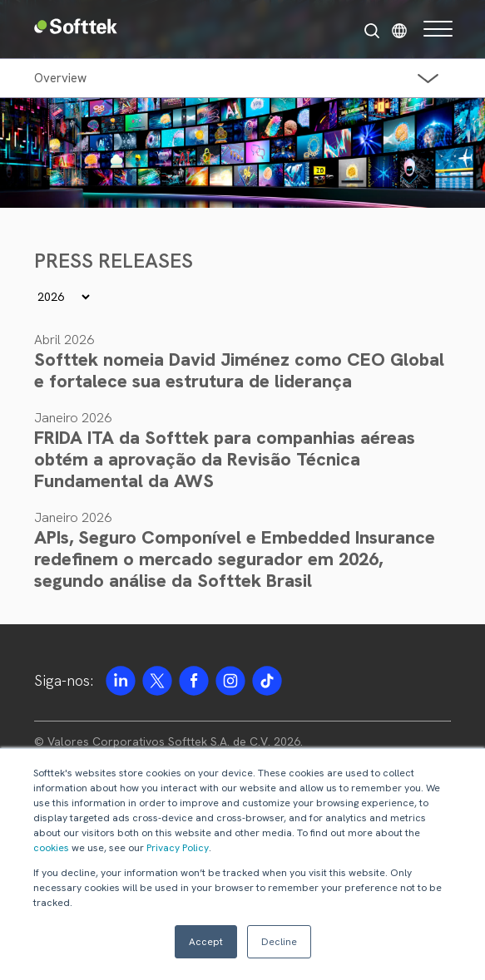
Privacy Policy (178, 848)
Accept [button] (206, 942)
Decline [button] (279, 942)
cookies (51, 848)
